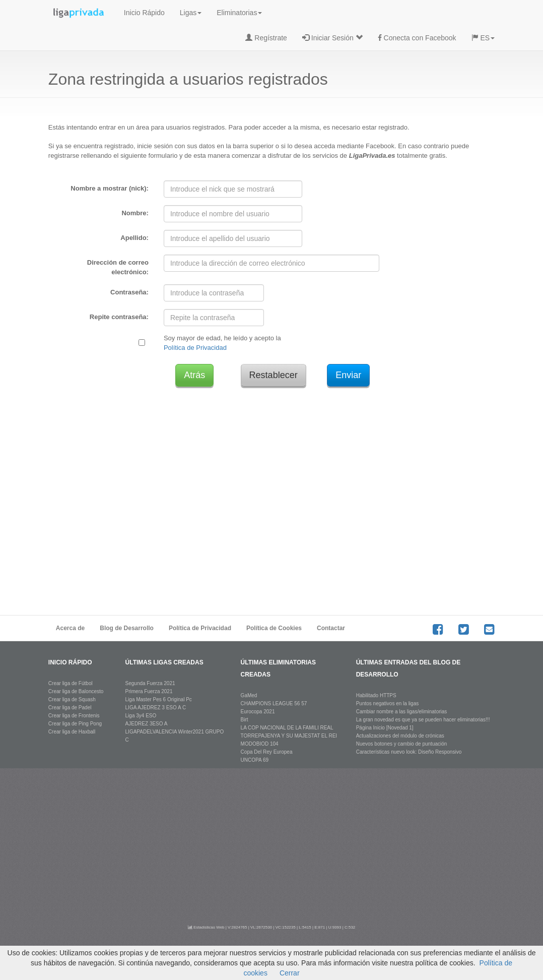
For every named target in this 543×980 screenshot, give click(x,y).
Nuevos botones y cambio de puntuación (402, 744)
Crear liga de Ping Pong (75, 724)
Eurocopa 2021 (258, 712)
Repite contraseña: (119, 317)
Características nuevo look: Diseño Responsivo (409, 752)
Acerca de (70, 628)
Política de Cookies (274, 628)
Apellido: (134, 238)
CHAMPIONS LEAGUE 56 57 (274, 703)
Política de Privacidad (195, 348)
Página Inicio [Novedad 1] (385, 728)
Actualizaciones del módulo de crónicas (400, 736)
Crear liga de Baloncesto (76, 691)
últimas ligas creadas (164, 662)
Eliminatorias (239, 13)
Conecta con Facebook (417, 38)
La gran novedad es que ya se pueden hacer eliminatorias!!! (423, 720)
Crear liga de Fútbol (71, 683)
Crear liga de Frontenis (74, 716)
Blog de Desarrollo (127, 628)
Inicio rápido (70, 662)
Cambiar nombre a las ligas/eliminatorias (402, 712)
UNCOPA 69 (255, 760)
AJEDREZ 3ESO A (147, 724)
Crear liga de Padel (70, 708)
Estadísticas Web (206, 927)
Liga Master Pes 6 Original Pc (159, 699)
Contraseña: (129, 292)
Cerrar (290, 973)
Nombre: (135, 213)
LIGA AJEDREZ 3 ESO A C (156, 708)
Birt (245, 720)
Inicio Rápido (144, 13)
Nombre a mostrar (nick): (110, 188)
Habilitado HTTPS (376, 695)
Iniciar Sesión (332, 38)
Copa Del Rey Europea (267, 752)
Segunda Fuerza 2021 (150, 683)
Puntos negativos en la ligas (388, 703)
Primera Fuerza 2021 (149, 691)
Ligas (191, 13)
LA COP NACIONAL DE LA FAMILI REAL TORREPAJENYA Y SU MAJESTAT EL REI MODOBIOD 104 (289, 736)
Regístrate (266, 38)
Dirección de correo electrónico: (118, 267)
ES (483, 38)
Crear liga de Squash (72, 699)
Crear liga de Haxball (72, 732)
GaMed (249, 695)
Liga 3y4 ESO (141, 716)
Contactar (331, 628)
